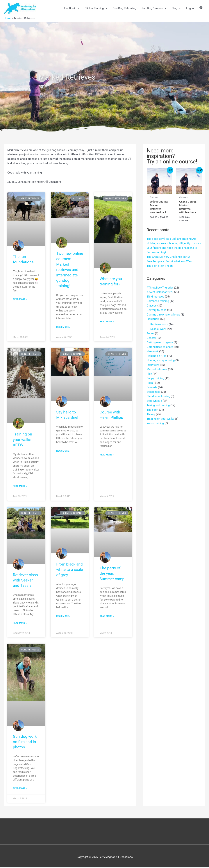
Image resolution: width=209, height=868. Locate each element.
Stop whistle (154, 398)
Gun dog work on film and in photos (25, 742)
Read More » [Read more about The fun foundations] (20, 300)
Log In (190, 8)
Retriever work (159, 323)
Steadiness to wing (158, 394)
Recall (150, 381)
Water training (155, 420)
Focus (150, 332)
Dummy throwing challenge (163, 314)
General (151, 337)
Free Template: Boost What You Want (170, 261)
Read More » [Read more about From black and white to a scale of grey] (63, 617)
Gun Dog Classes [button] (154, 8)
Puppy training (155, 376)
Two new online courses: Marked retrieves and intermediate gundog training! (70, 270)
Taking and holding (158, 403)
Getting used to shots (160, 345)
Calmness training (158, 300)
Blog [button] (176, 8)
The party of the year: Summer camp (112, 574)
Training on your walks (160, 416)
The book (152, 407)
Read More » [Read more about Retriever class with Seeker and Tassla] (20, 623)
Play (149, 372)
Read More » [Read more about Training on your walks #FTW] (20, 487)
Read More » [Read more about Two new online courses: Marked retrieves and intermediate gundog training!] (63, 327)
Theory (151, 411)
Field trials (153, 318)
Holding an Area (157, 354)
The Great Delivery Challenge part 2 (168, 257)
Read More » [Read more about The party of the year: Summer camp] (107, 617)
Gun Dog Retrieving (124, 8)
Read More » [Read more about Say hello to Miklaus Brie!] (63, 451)
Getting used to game (160, 341)
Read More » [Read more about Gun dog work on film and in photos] (20, 789)
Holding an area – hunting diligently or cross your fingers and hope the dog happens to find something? (174, 248)
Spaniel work (158, 328)
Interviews (153, 363)
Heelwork (153, 350)
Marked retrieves (157, 367)
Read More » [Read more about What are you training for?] (107, 322)
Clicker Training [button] (96, 8)
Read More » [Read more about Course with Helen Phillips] (107, 455)
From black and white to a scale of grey (70, 570)
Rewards (152, 385)
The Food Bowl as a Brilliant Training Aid (172, 239)
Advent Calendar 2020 (160, 292)
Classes (152, 305)
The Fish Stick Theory (160, 265)
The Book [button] (71, 8)
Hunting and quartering (161, 359)
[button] (77, 8)
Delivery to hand (157, 309)
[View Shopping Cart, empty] (201, 8)
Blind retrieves (155, 296)
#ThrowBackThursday (160, 287)
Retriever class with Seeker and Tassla (25, 581)
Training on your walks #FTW (23, 440)
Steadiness (153, 389)
